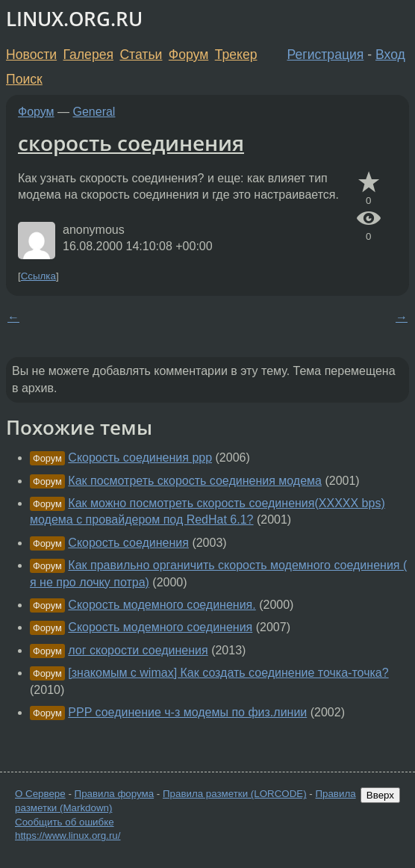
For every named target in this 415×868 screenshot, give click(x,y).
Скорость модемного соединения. (162, 605)
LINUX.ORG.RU (74, 19)
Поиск (24, 79)
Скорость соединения (128, 543)
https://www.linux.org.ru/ (68, 836)
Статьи (141, 55)
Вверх (380, 795)
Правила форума (115, 794)
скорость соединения (131, 143)
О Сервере (40, 794)
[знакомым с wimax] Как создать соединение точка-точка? (228, 673)
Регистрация (326, 55)
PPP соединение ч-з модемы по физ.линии (187, 712)
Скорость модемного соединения (160, 627)
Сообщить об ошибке (65, 822)
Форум (188, 55)
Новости (31, 55)
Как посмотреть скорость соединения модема (195, 481)
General (94, 112)
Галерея (88, 55)
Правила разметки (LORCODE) (235, 794)
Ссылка (38, 276)
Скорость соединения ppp (140, 458)
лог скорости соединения (138, 650)
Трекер (236, 55)
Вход (390, 55)
